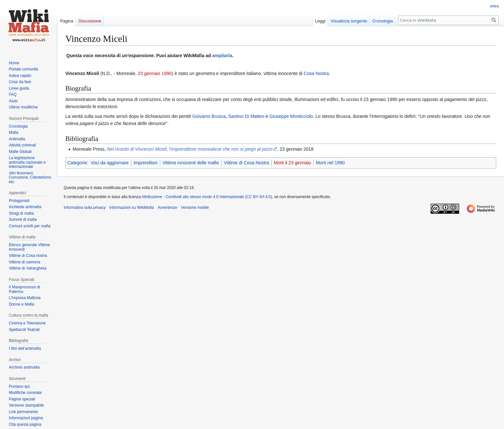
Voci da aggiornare (110, 163)
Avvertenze (167, 208)
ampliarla (222, 56)
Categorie (77, 163)
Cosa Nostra (317, 73)
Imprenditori (146, 163)
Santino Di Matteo (246, 116)
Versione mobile (195, 208)
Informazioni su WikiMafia (132, 208)
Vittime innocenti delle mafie (191, 163)
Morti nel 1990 (330, 163)
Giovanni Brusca (209, 116)
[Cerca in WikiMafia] (448, 20)
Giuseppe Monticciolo (291, 116)
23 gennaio (149, 73)
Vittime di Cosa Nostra (246, 163)
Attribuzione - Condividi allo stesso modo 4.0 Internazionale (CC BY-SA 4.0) (207, 197)
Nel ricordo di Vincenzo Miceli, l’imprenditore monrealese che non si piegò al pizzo (190, 149)
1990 (167, 73)
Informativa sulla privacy (85, 208)
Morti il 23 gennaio (292, 163)
